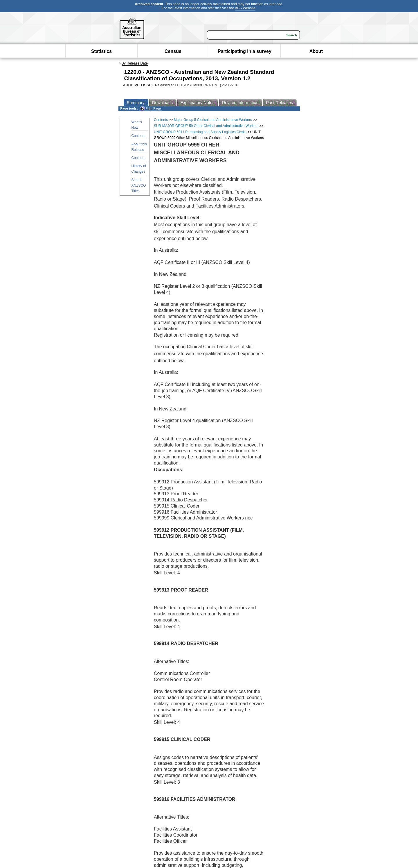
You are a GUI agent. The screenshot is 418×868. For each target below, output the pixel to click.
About (316, 51)
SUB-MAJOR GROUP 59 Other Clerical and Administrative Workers (206, 126)
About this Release (139, 147)
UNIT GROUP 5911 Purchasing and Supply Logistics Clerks (200, 132)
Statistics (101, 51)
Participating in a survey (245, 51)
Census (173, 51)
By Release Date (135, 63)
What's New (137, 125)
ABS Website (245, 8)
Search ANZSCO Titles (139, 185)
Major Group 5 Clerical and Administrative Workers (213, 120)
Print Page (151, 109)
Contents (138, 136)
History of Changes (139, 169)
